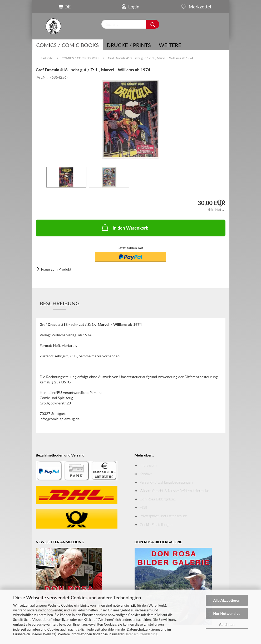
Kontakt (146, 474)
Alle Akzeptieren (227, 600)
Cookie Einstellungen (156, 524)
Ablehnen (227, 624)
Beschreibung (60, 303)
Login (131, 7)
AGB (144, 507)
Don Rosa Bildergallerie (158, 499)
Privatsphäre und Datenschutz (163, 516)
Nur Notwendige (227, 613)
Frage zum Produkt (56, 269)
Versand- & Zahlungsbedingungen (166, 482)
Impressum (148, 465)
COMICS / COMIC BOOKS (68, 45)
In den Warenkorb (125, 227)
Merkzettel (196, 7)
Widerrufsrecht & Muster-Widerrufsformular (174, 491)
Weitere (170, 45)
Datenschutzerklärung (141, 634)
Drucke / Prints (129, 45)
